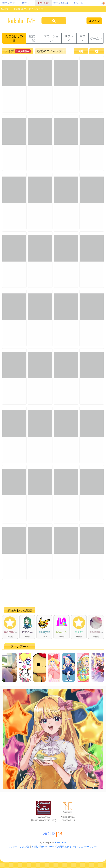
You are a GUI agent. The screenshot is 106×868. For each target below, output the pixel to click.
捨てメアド (9, 3)
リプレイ (69, 38)
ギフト (82, 38)
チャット (78, 3)
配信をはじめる (14, 38)
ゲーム (95, 38)
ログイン (94, 21)
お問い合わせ (39, 847)
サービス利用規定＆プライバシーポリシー (73, 847)
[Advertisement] (53, 593)
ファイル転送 (61, 3)
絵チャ (26, 3)
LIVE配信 (43, 3)
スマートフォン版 (19, 847)
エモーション (51, 38)
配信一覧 (33, 38)
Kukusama (61, 842)
